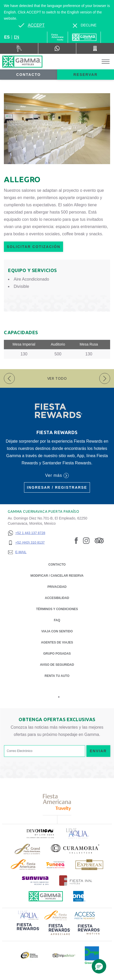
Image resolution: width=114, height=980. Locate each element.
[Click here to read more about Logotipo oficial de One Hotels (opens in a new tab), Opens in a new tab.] (79, 896)
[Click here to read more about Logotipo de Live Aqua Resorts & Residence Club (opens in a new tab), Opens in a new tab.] (28, 915)
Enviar (98, 751)
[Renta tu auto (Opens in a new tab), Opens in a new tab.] (19, 48)
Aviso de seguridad (57, 665)
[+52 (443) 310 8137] (26, 543)
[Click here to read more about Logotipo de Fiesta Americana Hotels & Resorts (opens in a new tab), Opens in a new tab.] (23, 865)
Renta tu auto (57, 675)
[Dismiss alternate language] (85, 25)
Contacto (29, 75)
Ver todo (57, 378)
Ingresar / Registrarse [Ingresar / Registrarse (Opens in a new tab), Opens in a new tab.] (57, 487)
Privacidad (57, 586)
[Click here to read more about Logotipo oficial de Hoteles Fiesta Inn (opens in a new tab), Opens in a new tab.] (76, 880)
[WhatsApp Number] (57, 48)
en (17, 37)
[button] (99, 966)
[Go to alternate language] (32, 25)
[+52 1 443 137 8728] (26, 533)
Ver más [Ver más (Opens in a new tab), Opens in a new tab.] (57, 476)
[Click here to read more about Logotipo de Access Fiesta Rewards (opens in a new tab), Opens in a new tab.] (85, 915)
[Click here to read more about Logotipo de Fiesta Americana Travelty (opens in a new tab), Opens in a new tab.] (57, 802)
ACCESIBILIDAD (57, 598)
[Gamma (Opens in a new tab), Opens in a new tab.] (58, 37)
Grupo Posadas (57, 654)
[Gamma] (84, 37)
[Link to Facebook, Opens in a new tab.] (76, 540)
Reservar (85, 75)
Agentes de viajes (57, 642)
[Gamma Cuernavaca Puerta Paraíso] (22, 62)
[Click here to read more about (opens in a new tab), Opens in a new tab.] (40, 833)
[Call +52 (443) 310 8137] (95, 48)
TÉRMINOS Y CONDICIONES (57, 609)
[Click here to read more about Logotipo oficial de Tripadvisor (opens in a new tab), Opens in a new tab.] (64, 956)
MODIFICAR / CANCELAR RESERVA (57, 576)
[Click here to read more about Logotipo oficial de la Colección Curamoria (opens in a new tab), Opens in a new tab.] (75, 849)
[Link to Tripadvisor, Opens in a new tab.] (99, 540)
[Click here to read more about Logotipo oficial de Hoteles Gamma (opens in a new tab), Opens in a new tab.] (46, 896)
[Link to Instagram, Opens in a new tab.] (86, 540)
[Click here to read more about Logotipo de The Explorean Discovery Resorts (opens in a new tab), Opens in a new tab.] (89, 865)
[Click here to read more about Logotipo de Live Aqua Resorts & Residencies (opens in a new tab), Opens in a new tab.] (78, 833)
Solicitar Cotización (33, 247)
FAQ (57, 620)
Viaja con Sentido (57, 631)
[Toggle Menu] (106, 62)
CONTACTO (57, 565)
